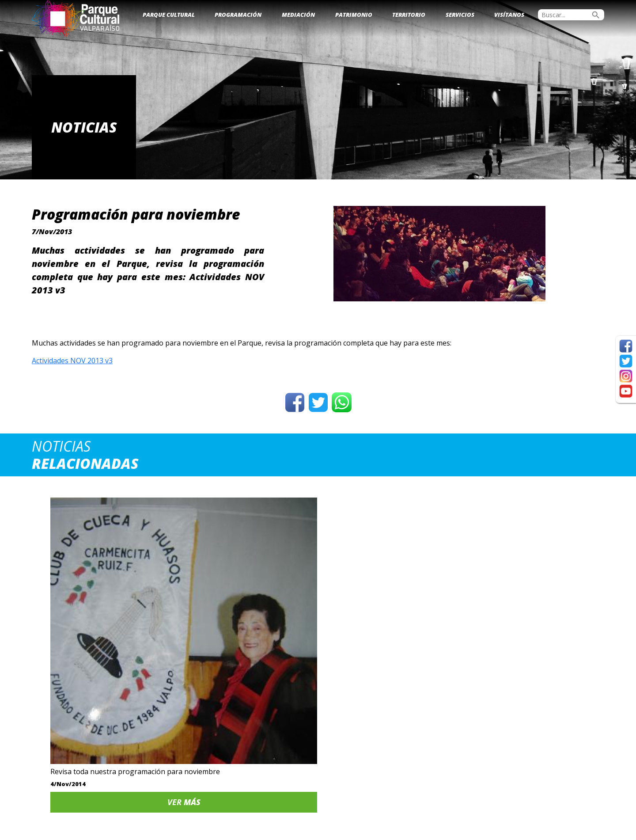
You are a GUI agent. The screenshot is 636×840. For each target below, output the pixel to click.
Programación (238, 15)
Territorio (409, 15)
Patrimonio (354, 15)
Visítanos (509, 15)
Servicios (460, 15)
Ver (100, 679)
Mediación (298, 15)
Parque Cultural (169, 15)
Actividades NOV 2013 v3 (72, 361)
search (596, 15)
